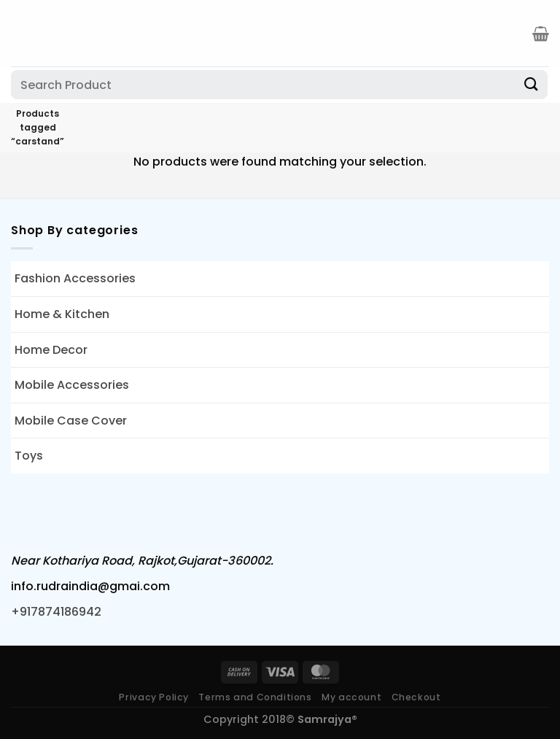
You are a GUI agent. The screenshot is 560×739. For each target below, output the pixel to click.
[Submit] (532, 84)
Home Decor (51, 350)
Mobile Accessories (72, 385)
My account (351, 697)
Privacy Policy (154, 697)
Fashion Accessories (75, 278)
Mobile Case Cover (71, 421)
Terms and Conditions (255, 697)
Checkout (416, 697)
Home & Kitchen (62, 314)
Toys (29, 456)
